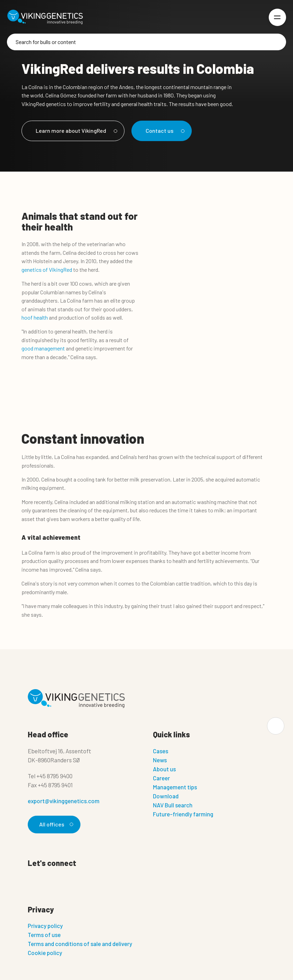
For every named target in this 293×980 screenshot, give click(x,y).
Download (166, 796)
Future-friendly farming (183, 814)
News (160, 760)
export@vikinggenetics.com (64, 801)
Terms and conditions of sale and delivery (80, 944)
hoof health (35, 317)
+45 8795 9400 (54, 776)
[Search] (146, 42)
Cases (161, 751)
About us (164, 769)
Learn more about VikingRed (75, 131)
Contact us (164, 131)
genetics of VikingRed (47, 270)
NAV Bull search (173, 805)
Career (161, 778)
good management (43, 348)
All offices (55, 824)
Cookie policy (45, 953)
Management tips (175, 787)
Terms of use (44, 935)
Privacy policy (45, 926)
